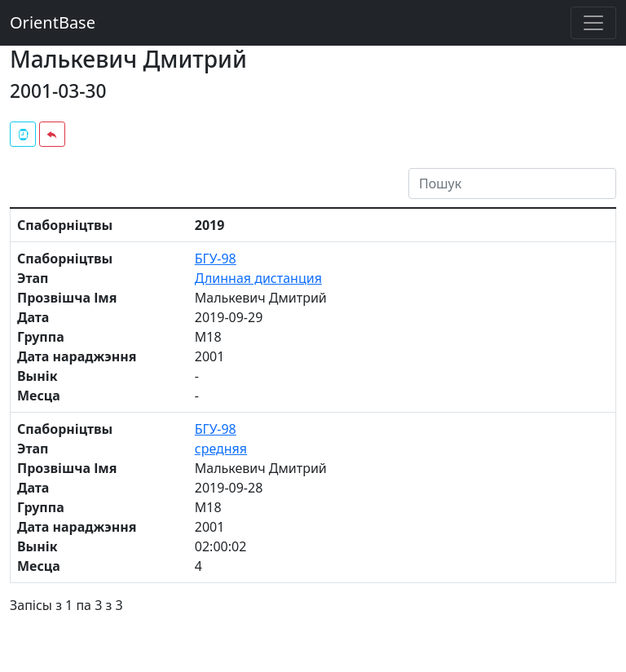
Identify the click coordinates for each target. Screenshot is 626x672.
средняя (221, 449)
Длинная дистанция (258, 278)
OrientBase (53, 22)
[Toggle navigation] (593, 23)
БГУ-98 (216, 259)
